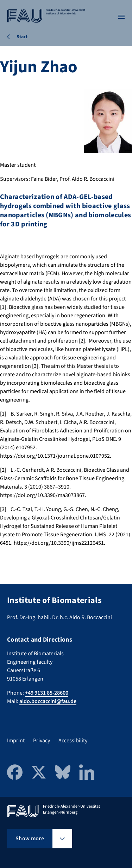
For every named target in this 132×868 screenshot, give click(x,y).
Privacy (42, 741)
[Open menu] (121, 17)
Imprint (16, 741)
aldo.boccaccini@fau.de (48, 701)
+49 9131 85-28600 (47, 693)
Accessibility (73, 741)
